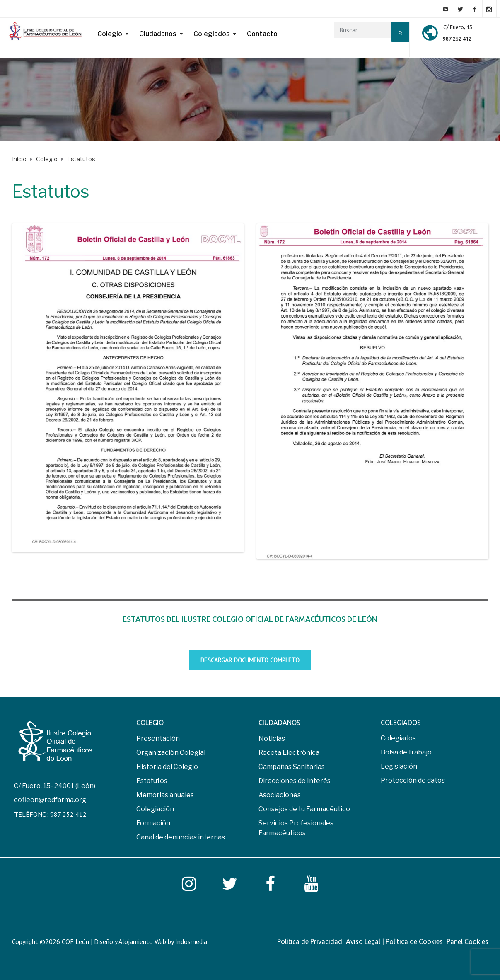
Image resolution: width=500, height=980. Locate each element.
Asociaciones (280, 796)
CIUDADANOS (279, 724)
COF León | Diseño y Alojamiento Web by (134, 943)
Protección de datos (413, 782)
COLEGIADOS (401, 724)
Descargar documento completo (250, 661)
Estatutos (152, 782)
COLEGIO (150, 724)
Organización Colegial (171, 754)
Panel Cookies (467, 943)
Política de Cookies (414, 943)
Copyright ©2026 (37, 943)
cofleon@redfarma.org (50, 801)
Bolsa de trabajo (406, 753)
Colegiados (212, 34)
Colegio (110, 34)
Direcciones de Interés (295, 782)
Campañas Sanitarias (292, 768)
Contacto (262, 34)
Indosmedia (191, 943)
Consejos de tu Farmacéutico (304, 810)
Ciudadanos (158, 34)
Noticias (272, 740)
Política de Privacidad (310, 943)
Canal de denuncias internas (181, 838)
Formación (153, 824)
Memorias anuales (165, 796)
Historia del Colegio (167, 768)
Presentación (158, 740)
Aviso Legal (364, 943)
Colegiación (155, 810)
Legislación (399, 768)
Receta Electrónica (289, 754)
